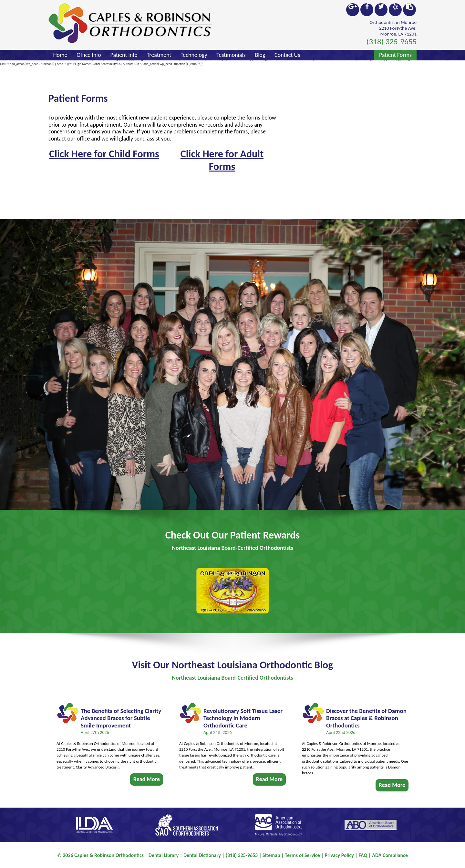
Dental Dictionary (202, 855)
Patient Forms (395, 55)
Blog (260, 55)
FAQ (363, 855)
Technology (194, 55)
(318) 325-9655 (392, 42)
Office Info (89, 55)
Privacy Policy (339, 855)
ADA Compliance (390, 855)
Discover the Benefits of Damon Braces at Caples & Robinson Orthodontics (366, 716)
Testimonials (231, 55)
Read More (147, 777)
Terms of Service (302, 855)
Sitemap (271, 855)
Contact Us (287, 55)
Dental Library (164, 855)
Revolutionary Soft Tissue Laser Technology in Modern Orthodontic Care (243, 716)
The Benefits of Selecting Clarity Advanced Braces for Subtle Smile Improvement (121, 716)
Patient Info (124, 55)
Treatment (159, 55)
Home (60, 55)
